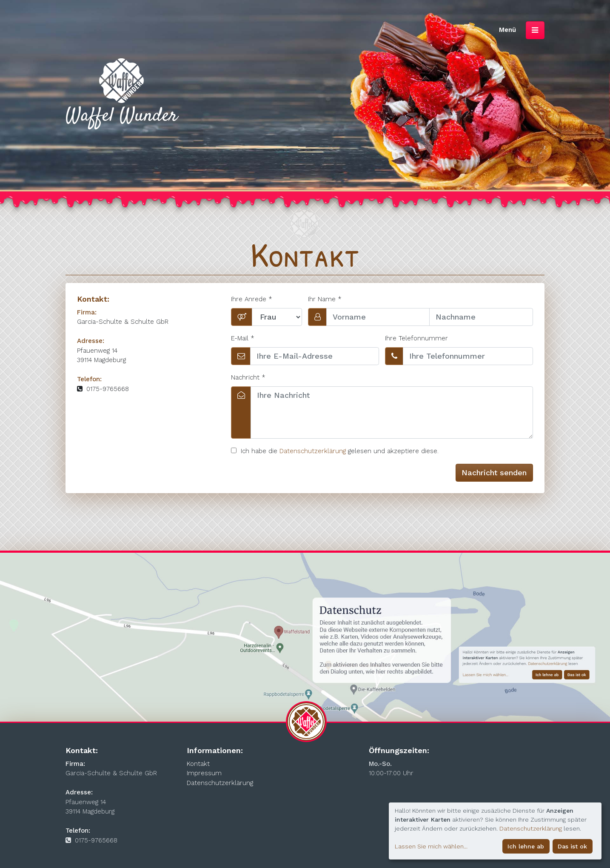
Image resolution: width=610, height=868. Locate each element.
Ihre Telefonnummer (416, 338)
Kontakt (198, 764)
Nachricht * (248, 377)
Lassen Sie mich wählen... (431, 846)
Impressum (204, 773)
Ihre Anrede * (252, 299)
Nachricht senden (494, 473)
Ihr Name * (325, 299)
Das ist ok (572, 846)
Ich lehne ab (526, 846)
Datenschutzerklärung (313, 451)
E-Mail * (243, 338)
